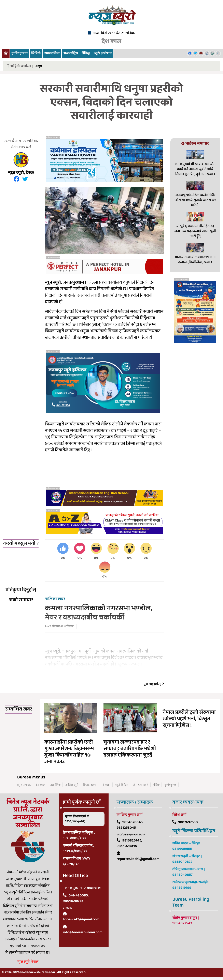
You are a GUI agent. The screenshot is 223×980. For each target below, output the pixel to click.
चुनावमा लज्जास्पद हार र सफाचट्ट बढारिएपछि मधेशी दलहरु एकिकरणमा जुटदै (130, 749)
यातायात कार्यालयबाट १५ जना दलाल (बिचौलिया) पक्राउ (195, 260)
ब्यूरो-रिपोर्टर (121, 786)
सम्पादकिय (52, 53)
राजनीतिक (55, 786)
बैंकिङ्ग (86, 53)
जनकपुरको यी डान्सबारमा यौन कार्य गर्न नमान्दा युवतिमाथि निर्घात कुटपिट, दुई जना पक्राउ (195, 169)
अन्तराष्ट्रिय (71, 53)
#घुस (39, 66)
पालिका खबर (55, 599)
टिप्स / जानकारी (140, 786)
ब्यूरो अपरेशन (103, 53)
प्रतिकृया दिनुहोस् (21, 590)
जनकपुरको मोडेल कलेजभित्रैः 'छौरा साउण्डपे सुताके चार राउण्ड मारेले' (195, 200)
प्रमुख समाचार (24, 786)
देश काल (111, 41)
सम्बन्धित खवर (19, 710)
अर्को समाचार (21, 601)
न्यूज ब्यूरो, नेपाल (28, 962)
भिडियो (36, 53)
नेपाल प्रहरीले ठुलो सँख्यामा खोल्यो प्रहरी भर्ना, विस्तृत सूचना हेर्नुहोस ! (189, 719)
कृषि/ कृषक (20, 53)
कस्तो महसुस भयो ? (21, 543)
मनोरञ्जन (106, 786)
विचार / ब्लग (89, 786)
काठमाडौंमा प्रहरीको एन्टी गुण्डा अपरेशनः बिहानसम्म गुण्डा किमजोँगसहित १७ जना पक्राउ (69, 752)
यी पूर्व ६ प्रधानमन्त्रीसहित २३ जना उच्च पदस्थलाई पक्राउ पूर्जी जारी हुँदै (195, 231)
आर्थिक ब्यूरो (72, 786)
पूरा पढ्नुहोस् (154, 685)
